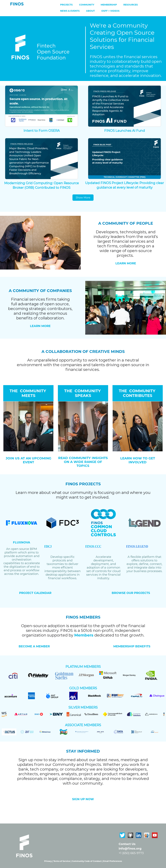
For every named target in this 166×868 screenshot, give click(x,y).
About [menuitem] (90, 11)
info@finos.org (130, 849)
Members (84, 635)
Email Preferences (113, 861)
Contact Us (127, 844)
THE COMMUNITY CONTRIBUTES (138, 393)
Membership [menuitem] (109, 5)
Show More (83, 198)
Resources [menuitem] (131, 5)
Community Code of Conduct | (87, 861)
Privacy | (49, 861)
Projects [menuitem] (66, 5)
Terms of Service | (63, 861)
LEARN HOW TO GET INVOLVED (138, 460)
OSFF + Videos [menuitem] (110, 11)
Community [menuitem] (87, 5)
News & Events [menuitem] (70, 11)
